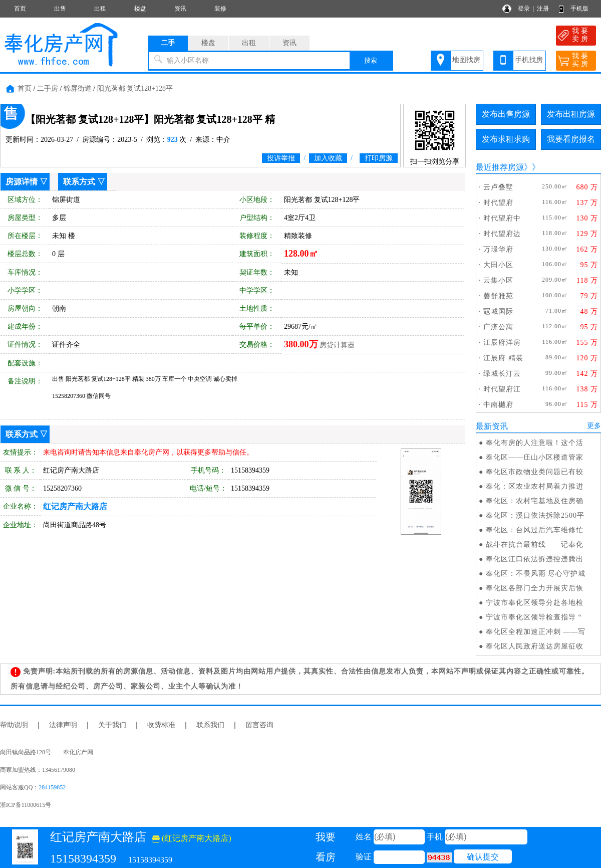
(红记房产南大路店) (192, 838)
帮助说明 (14, 725)
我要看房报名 (571, 139)
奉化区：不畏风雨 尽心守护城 (536, 574)
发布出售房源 (506, 114)
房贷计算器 (337, 345)
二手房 (48, 88)
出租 (100, 9)
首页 (20, 9)
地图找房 (466, 60)
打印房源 (379, 158)
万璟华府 (498, 249)
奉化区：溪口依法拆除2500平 (535, 515)
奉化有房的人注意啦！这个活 (535, 443)
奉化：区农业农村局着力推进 (535, 486)
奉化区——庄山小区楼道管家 (535, 457)
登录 (524, 9)
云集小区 (498, 280)
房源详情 (22, 182)
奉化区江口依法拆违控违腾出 (535, 559)
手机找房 (529, 60)
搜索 (371, 60)
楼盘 (140, 9)
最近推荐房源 (500, 167)
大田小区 (498, 265)
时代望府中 (502, 218)
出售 (60, 9)
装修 (220, 9)
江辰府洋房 (502, 343)
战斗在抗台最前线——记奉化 (535, 545)
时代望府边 (502, 234)
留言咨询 (259, 725)
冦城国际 (498, 311)
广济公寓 (498, 327)
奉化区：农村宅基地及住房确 (535, 501)
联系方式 (79, 182)
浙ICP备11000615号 (26, 805)
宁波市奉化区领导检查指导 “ (534, 617)
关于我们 (112, 725)
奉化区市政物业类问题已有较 (535, 472)
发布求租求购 (506, 139)
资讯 (180, 9)
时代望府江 (502, 389)
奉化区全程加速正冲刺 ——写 (536, 632)
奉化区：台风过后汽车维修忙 (535, 530)
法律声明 (63, 725)
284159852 (52, 787)
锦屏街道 (78, 88)
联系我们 (210, 725)
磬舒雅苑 (498, 296)
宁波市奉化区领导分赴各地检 (535, 603)
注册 (543, 9)
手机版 (579, 9)
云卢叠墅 (498, 187)
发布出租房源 (571, 114)
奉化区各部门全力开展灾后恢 (535, 588)
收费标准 (161, 725)
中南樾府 (498, 405)
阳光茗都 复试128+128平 (135, 88)
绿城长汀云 (502, 374)
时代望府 (498, 203)
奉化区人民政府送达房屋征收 (535, 646)
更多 (594, 426)
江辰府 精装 (503, 358)
